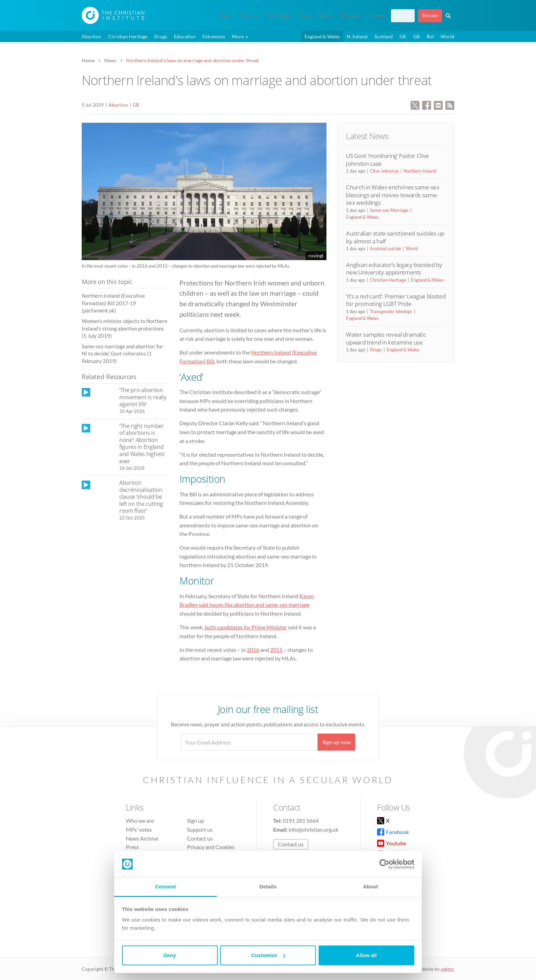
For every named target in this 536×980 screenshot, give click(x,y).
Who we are (140, 821)
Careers (379, 15)
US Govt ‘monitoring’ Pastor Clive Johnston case (387, 159)
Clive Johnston (384, 171)
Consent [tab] (166, 887)
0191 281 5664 (301, 821)
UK (403, 36)
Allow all (366, 955)
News (226, 15)
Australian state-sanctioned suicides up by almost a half (395, 237)
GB (417, 36)
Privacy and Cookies (211, 847)
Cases (305, 15)
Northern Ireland (420, 171)
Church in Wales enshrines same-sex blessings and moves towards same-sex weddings (393, 195)
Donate (430, 15)
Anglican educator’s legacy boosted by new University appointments (394, 269)
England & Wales (322, 36)
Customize (268, 955)
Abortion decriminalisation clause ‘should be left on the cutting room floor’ (141, 497)
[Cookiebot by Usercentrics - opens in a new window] (384, 864)
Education (185, 36)
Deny (170, 955)
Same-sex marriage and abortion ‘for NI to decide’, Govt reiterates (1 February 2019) (122, 354)
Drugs (161, 36)
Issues (326, 15)
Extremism (214, 36)
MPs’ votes (139, 829)
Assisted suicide (385, 249)
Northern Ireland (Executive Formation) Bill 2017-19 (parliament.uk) (113, 303)
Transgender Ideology (391, 311)
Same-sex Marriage (389, 210)
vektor (447, 969)
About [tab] (371, 887)
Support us (200, 829)
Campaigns (279, 15)
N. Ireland (357, 36)
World (447, 36)
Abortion (91, 36)
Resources (351, 15)
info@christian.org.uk (313, 829)
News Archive (142, 838)
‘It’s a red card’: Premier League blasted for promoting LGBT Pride (396, 300)
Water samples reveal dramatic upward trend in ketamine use (386, 338)
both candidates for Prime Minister (246, 627)
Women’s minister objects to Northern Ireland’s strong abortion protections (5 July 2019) (124, 328)
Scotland (384, 36)
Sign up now (337, 742)
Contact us (200, 838)
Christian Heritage (128, 36)
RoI (430, 36)
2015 (276, 650)
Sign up (403, 15)
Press (132, 847)
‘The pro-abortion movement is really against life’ (143, 397)
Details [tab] (268, 887)
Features (250, 15)
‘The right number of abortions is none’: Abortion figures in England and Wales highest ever (142, 444)
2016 (253, 650)
